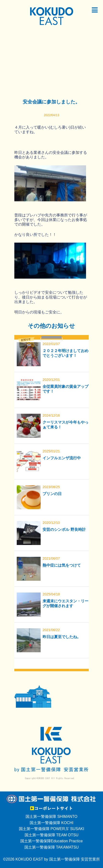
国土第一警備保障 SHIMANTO (51, 817)
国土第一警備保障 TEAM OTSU (52, 835)
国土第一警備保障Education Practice (51, 841)
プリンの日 (52, 494)
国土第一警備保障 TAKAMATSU (52, 847)
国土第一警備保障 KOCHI (51, 823)
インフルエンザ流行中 (62, 458)
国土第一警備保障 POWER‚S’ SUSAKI (51, 829)
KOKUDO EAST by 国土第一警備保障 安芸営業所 (58, 859)
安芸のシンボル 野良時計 (64, 530)
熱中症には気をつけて (62, 565)
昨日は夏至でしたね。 (62, 637)
